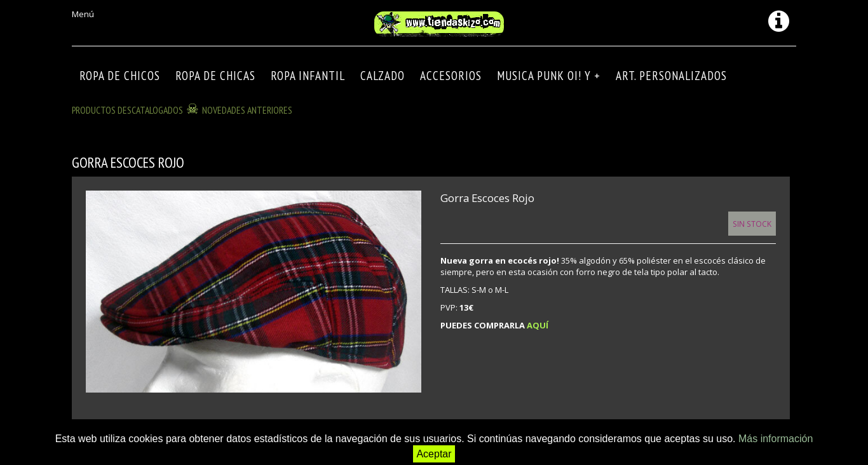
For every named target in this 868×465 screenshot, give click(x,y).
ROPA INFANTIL (308, 76)
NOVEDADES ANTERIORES (247, 110)
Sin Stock (752, 224)
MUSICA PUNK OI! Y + (549, 76)
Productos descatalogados (127, 110)
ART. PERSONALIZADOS (671, 76)
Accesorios (451, 76)
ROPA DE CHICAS (215, 76)
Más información (776, 439)
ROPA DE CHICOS (120, 76)
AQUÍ (538, 325)
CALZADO (383, 76)
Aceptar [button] (434, 454)
